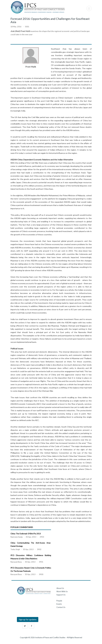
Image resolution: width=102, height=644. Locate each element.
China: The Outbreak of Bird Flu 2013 (26, 534)
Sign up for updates (28, 619)
